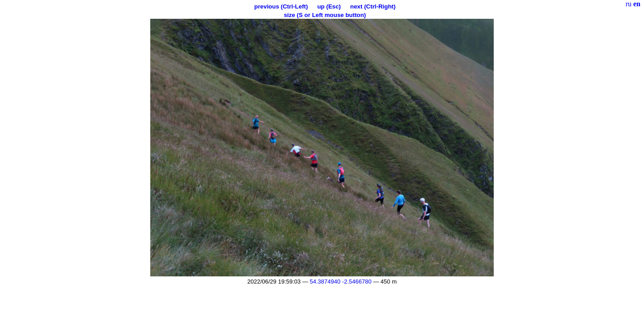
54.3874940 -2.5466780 (341, 282)
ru (629, 4)
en (637, 4)
